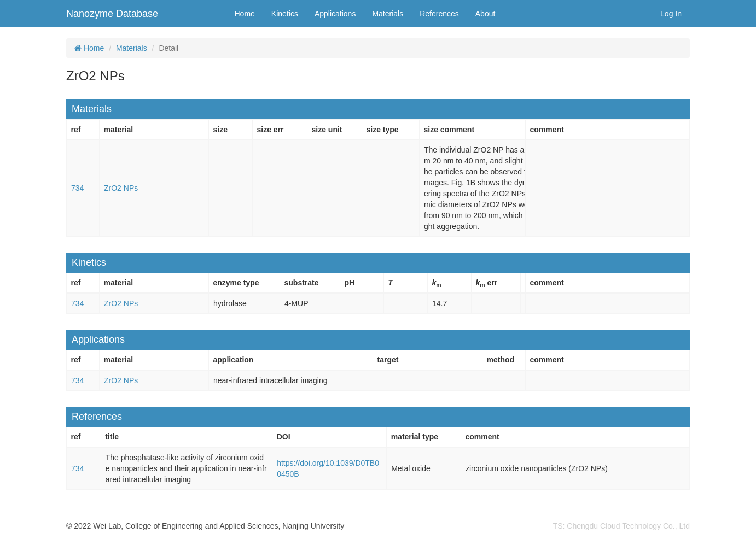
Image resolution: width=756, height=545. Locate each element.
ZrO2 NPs (121, 188)
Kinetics (285, 14)
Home (245, 14)
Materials (388, 14)
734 (77, 188)
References (439, 14)
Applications (335, 14)
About (485, 14)
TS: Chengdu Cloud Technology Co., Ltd (621, 526)
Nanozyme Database (112, 14)
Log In (671, 14)
